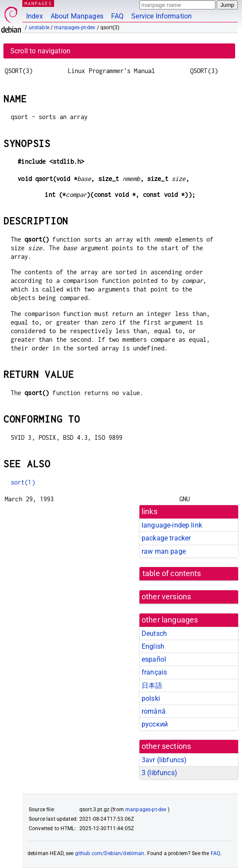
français (154, 672)
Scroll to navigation (40, 51)
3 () (159, 773)
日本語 (152, 686)
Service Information (162, 16)
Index (35, 16)
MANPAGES (38, 3)
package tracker (166, 538)
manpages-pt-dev (75, 28)
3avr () (164, 760)
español (154, 659)
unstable (39, 28)
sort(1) (23, 482)
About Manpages (77, 16)
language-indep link (172, 525)
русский (155, 724)
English (153, 646)
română (154, 711)
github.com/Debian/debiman (110, 853)
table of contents (172, 574)
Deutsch (154, 633)
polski (151, 698)
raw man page (164, 551)
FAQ (117, 16)
